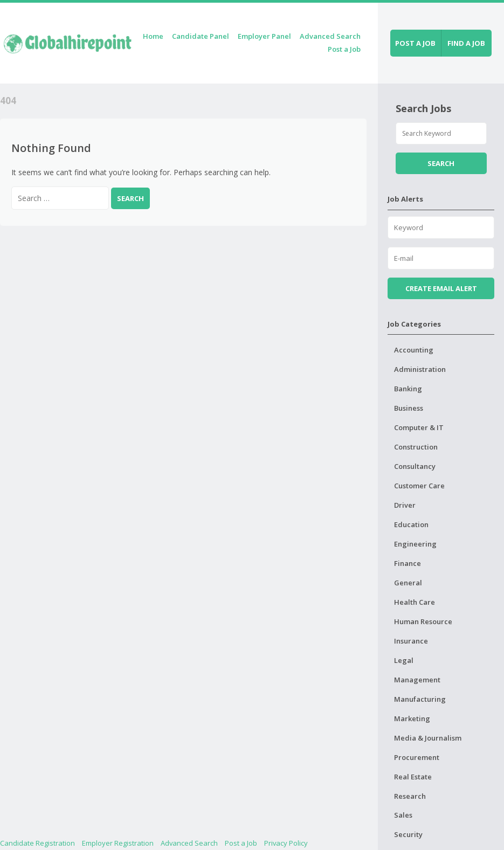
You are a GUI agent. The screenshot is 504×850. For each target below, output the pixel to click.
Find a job (466, 43)
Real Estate (413, 777)
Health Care (415, 602)
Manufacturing (420, 699)
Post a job (415, 43)
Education (411, 524)
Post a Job (344, 49)
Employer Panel (264, 36)
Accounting (414, 350)
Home (153, 36)
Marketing (412, 718)
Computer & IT (419, 427)
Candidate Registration (37, 843)
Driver (405, 505)
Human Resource (423, 621)
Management (417, 680)
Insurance (411, 641)
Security (408, 834)
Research (410, 796)
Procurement (417, 757)
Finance (408, 563)
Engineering (415, 544)
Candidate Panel (201, 36)
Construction (416, 447)
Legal (404, 660)
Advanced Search (330, 36)
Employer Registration (118, 843)
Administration (420, 369)
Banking (408, 389)
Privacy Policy (286, 843)
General (408, 583)
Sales (403, 815)
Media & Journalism (428, 738)
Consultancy (415, 466)
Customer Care (419, 486)
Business (409, 408)
